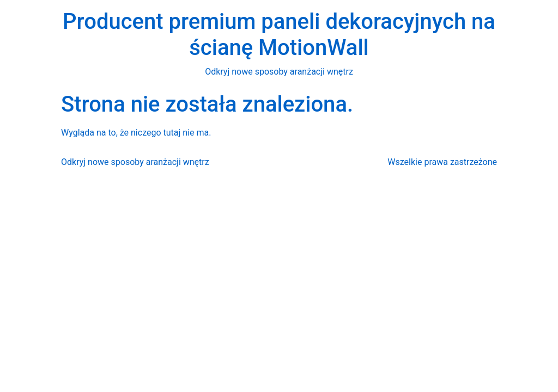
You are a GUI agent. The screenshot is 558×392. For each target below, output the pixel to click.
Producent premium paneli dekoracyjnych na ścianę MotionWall (279, 35)
